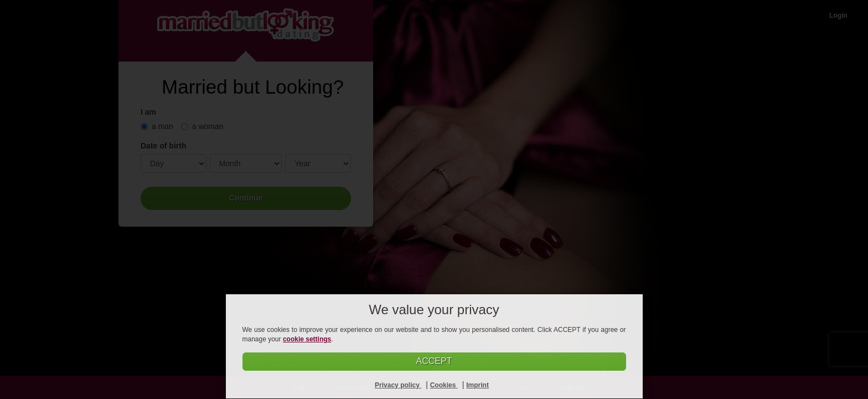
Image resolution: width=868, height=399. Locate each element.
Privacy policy (398, 385)
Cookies (444, 385)
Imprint (477, 385)
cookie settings (307, 339)
